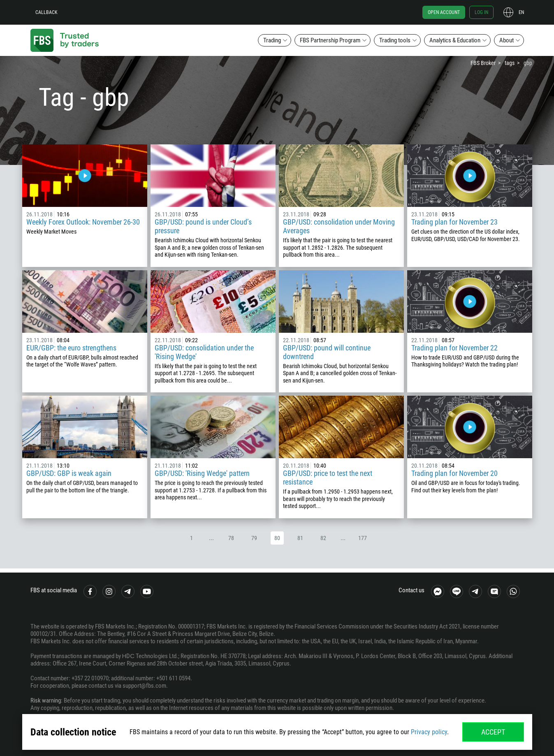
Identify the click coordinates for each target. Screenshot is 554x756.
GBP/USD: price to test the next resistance (328, 478)
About (506, 40)
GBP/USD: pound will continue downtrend (327, 352)
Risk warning (46, 700)
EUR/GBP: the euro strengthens (71, 348)
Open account (444, 12)
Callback (46, 12)
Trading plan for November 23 (454, 222)
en (521, 12)
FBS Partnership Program (330, 40)
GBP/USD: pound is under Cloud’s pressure (203, 226)
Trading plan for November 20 (454, 473)
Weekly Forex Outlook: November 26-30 (83, 222)
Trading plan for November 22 (454, 348)
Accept (493, 732)
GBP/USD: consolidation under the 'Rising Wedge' (204, 352)
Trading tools (395, 40)
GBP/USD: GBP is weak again (69, 473)
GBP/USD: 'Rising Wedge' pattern (202, 473)
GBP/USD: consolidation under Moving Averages (339, 226)
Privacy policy (429, 732)
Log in (481, 12)
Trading (272, 40)
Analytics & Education (455, 40)
